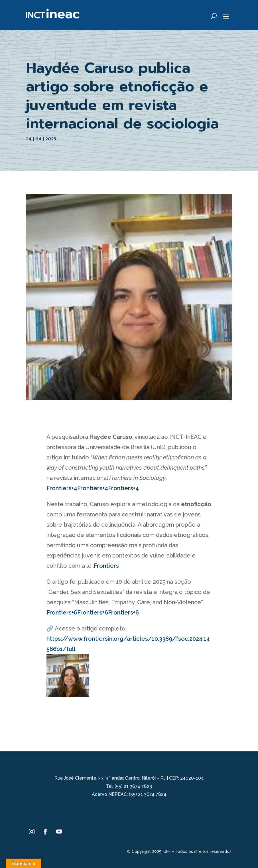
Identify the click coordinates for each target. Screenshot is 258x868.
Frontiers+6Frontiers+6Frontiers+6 (93, 613)
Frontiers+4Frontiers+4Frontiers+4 (93, 488)
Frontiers (106, 566)
